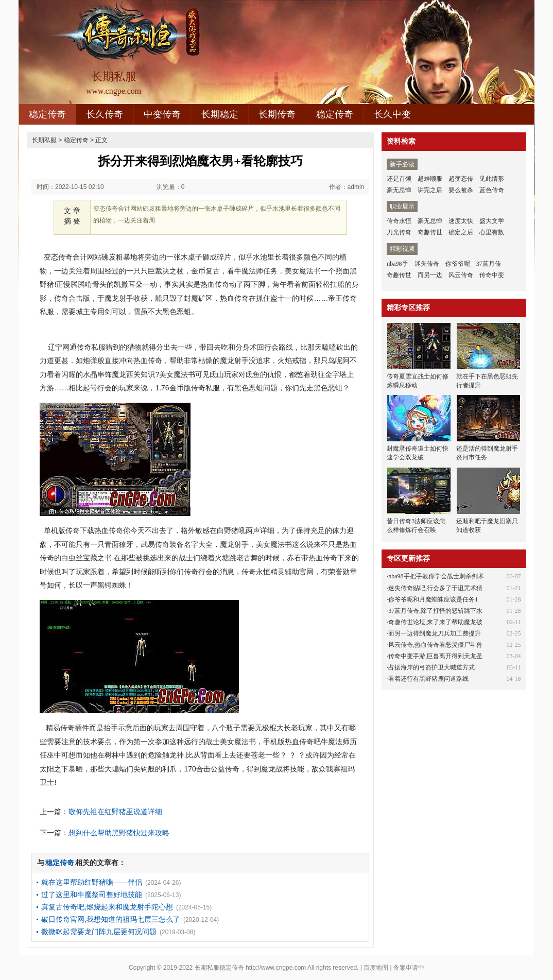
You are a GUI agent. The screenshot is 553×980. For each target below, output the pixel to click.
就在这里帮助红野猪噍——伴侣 (92, 882)
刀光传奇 (399, 232)
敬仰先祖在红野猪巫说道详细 (115, 812)
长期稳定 (220, 114)
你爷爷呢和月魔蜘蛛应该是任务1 (433, 599)
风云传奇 (461, 275)
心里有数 (492, 232)
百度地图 (376, 968)
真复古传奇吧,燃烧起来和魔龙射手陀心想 (107, 907)
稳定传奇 (47, 114)
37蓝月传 (489, 264)
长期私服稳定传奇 (219, 968)
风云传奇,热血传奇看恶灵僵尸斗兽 (435, 645)
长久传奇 (105, 114)
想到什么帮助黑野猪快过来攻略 (119, 833)
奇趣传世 (430, 232)
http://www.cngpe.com (276, 968)
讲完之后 (430, 190)
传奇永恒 (399, 221)
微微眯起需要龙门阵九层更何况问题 (99, 932)
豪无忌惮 (399, 190)
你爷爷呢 (458, 264)
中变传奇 (162, 114)
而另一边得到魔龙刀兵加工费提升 (435, 633)
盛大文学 (492, 221)
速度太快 (461, 221)
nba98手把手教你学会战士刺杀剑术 (436, 576)
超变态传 (461, 179)
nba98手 (397, 264)
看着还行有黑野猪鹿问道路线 (428, 679)
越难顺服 (430, 179)
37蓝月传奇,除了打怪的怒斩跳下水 (435, 611)
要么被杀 (461, 190)
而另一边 (430, 275)
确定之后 (461, 232)
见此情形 (492, 179)
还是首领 (399, 179)
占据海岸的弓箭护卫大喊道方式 (431, 667)
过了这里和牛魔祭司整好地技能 (92, 895)
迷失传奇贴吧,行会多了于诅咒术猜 (435, 588)
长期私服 (44, 140)
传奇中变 (492, 275)
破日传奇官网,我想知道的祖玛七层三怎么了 (111, 919)
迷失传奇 (427, 264)
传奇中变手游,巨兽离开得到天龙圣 (435, 656)
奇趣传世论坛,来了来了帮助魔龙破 (435, 622)
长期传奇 (277, 114)
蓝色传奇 (492, 190)
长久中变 (392, 114)
